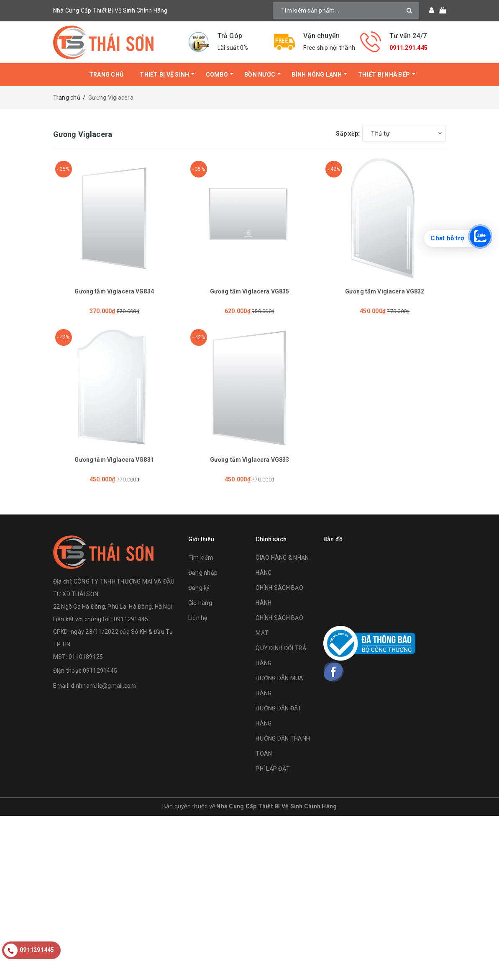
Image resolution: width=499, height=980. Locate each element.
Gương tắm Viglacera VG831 (114, 460)
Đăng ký (199, 588)
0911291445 (100, 671)
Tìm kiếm (201, 558)
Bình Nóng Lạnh (317, 75)
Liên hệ (198, 618)
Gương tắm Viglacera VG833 (250, 460)
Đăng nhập (203, 573)
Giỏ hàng (200, 603)
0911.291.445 (408, 48)
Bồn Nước (260, 75)
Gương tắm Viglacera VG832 (385, 291)
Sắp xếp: (348, 134)
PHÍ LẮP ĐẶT (273, 769)
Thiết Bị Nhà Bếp (384, 75)
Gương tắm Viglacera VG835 (250, 291)
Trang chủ (106, 75)
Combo (217, 75)
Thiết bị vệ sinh (164, 75)
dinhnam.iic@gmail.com (103, 686)
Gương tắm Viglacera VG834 (114, 291)
